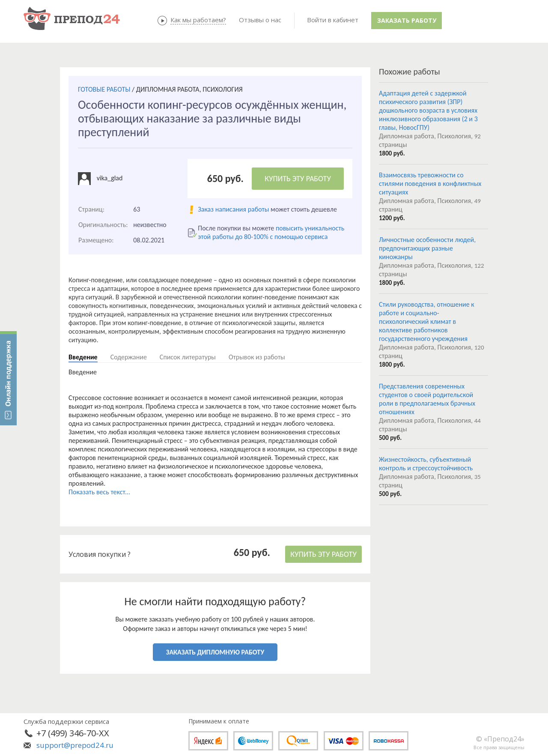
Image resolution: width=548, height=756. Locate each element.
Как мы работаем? (198, 20)
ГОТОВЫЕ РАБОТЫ (104, 89)
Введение (83, 357)
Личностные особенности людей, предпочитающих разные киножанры (427, 248)
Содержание (129, 357)
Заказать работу (407, 20)
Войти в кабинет (333, 20)
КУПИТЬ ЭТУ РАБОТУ (298, 179)
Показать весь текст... (99, 492)
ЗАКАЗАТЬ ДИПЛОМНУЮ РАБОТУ (215, 652)
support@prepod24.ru (75, 745)
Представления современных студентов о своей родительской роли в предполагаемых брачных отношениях (427, 399)
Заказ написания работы (233, 209)
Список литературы (188, 357)
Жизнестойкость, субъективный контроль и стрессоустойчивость (426, 464)
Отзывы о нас (260, 20)
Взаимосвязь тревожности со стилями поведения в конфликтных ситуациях (430, 184)
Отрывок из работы (257, 357)
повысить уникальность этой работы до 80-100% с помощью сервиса (271, 232)
